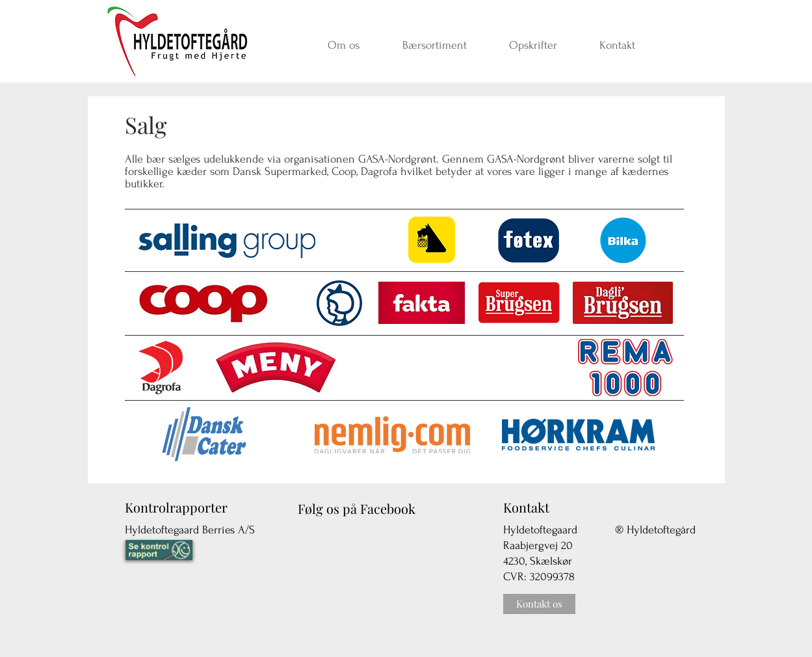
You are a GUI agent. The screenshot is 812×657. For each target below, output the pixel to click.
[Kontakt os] (539, 604)
